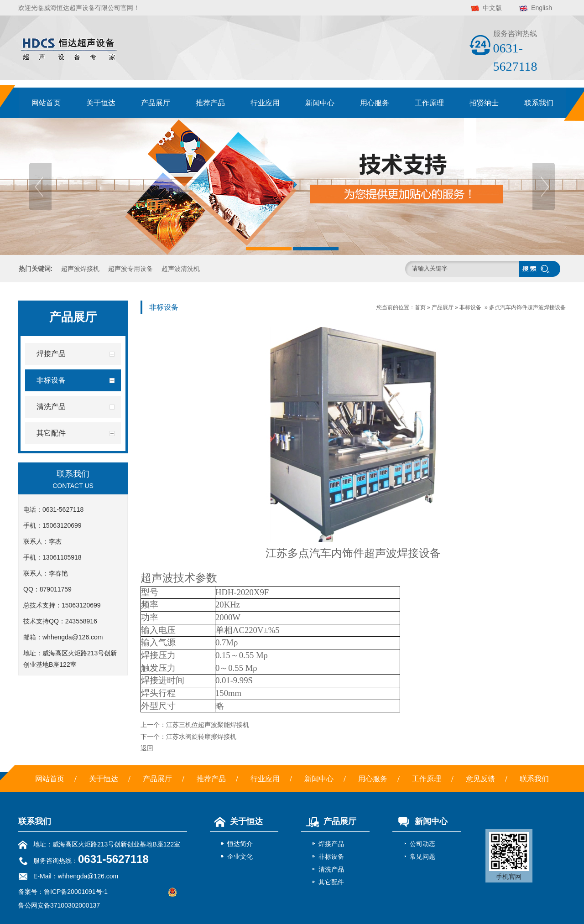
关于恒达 (101, 103)
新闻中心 (320, 103)
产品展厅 (156, 103)
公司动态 (422, 844)
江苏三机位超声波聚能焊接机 (208, 725)
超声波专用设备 (130, 269)
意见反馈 (480, 779)
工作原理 (429, 103)
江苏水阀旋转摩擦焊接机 (201, 737)
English (542, 8)
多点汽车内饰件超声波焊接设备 (527, 307)
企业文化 (240, 857)
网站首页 (46, 103)
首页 (420, 307)
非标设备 (470, 307)
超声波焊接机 (80, 269)
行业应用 (265, 103)
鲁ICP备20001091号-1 (76, 892)
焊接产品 (331, 844)
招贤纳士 (484, 103)
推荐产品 (210, 103)
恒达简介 (240, 844)
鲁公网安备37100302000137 (59, 905)
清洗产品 (331, 869)
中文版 (492, 8)
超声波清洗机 (181, 269)
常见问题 (422, 857)
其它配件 (331, 882)
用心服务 (375, 103)
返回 (147, 748)
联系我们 (539, 103)
